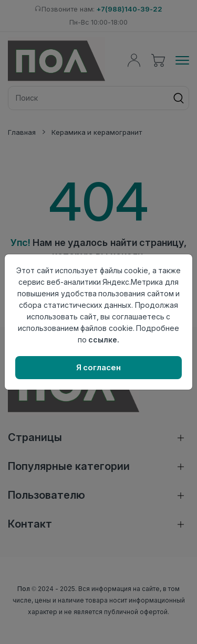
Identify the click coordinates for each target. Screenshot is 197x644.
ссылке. (104, 340)
